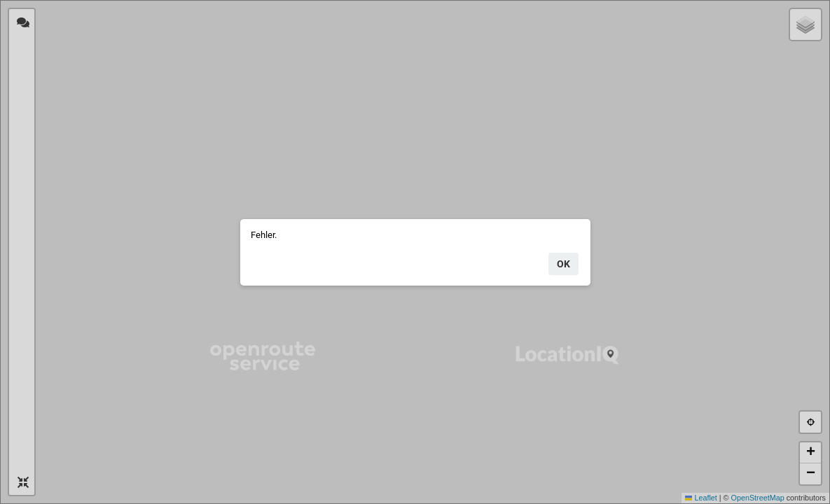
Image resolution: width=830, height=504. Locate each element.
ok (563, 264)
